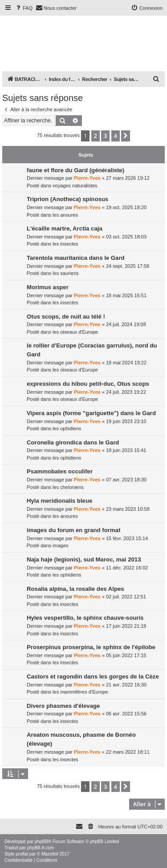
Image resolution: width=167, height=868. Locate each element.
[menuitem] (24, 8)
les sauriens (66, 273)
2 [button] (96, 136)
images (60, 545)
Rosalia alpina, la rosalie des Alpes (75, 589)
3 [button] (105, 136)
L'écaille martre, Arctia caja (65, 228)
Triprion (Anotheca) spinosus (67, 199)
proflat (22, 854)
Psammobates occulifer (60, 471)
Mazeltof (50, 854)
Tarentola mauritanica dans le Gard (76, 258)
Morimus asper (48, 287)
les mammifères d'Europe (80, 692)
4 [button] (116, 136)
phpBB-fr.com (41, 848)
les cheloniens (68, 487)
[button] (126, 136)
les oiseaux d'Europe (75, 332)
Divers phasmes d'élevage (63, 706)
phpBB (41, 842)
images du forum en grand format (73, 530)
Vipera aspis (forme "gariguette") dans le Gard (91, 413)
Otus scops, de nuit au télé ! (66, 317)
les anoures (65, 215)
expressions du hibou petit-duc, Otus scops (88, 384)
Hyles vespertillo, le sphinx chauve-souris (85, 618)
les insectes (65, 244)
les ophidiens (67, 428)
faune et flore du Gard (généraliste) (75, 170)
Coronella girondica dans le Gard (73, 442)
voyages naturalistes (75, 186)
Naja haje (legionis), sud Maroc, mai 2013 (84, 559)
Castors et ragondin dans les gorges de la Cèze (93, 676)
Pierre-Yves (87, 178)
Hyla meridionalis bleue (59, 501)
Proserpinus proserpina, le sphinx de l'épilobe (91, 647)
